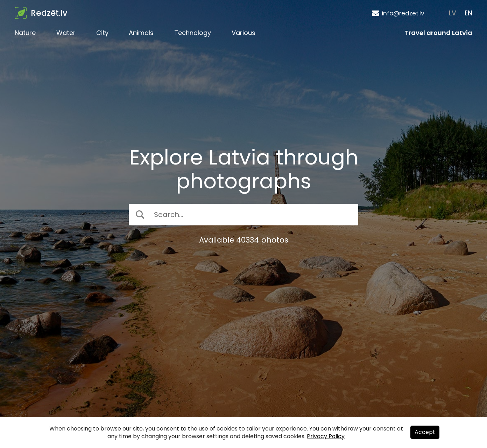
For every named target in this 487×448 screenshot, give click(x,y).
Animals (141, 33)
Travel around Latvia (439, 33)
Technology (193, 33)
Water (66, 33)
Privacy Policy (326, 436)
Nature (25, 33)
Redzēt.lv (49, 13)
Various (243, 33)
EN (468, 13)
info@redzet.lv (403, 13)
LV (453, 13)
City (102, 33)
